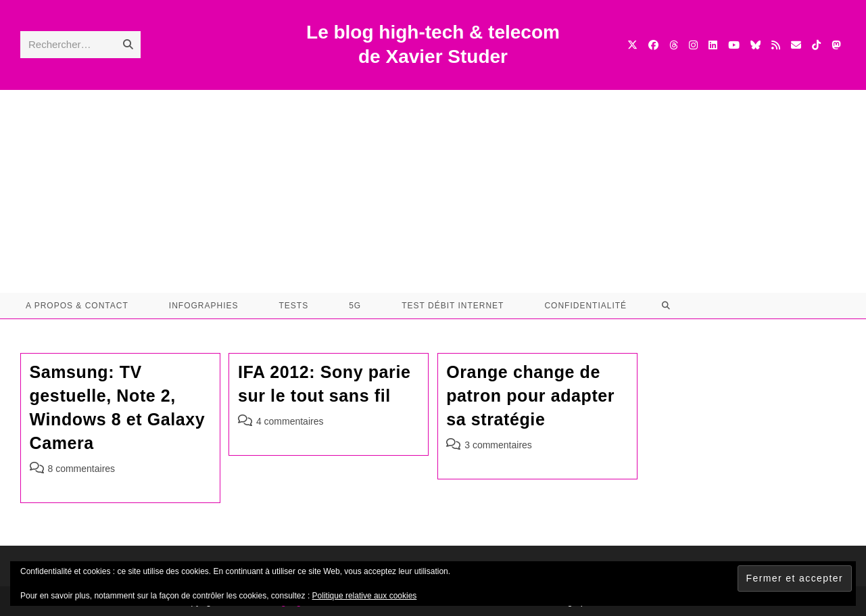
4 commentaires (290, 421)
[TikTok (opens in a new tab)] (816, 45)
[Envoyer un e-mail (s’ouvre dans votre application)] (796, 45)
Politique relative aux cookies (365, 596)
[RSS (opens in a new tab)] (776, 45)
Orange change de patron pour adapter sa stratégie (530, 396)
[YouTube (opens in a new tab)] (734, 45)
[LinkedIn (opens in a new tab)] (713, 45)
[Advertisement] (433, 191)
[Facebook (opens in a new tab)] (653, 45)
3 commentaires (498, 445)
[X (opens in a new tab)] (632, 45)
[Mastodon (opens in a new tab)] (836, 45)
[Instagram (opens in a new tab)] (693, 45)
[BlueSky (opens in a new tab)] (755, 45)
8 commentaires (82, 469)
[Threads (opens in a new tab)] (674, 45)
